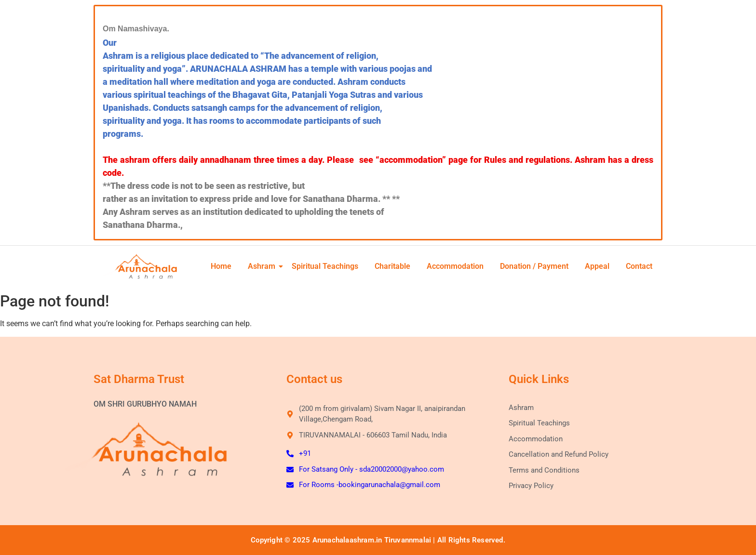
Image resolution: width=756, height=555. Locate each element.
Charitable (392, 266)
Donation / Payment (534, 266)
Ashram (264, 266)
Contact (639, 266)
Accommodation (455, 266)
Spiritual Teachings (325, 266)
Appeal (597, 266)
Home (221, 266)
